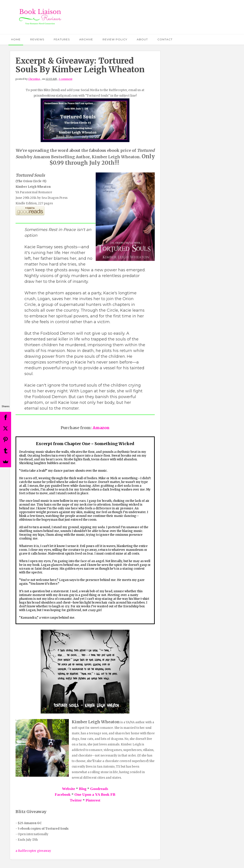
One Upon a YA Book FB (95, 795)
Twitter (76, 800)
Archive (86, 39)
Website (68, 789)
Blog (83, 789)
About (142, 39)
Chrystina (34, 79)
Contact (165, 39)
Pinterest (93, 800)
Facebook (63, 795)
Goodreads (99, 789)
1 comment (66, 79)
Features (62, 39)
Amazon (101, 428)
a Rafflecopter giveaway (33, 851)
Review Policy (115, 39)
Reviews (37, 39)
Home (16, 39)
